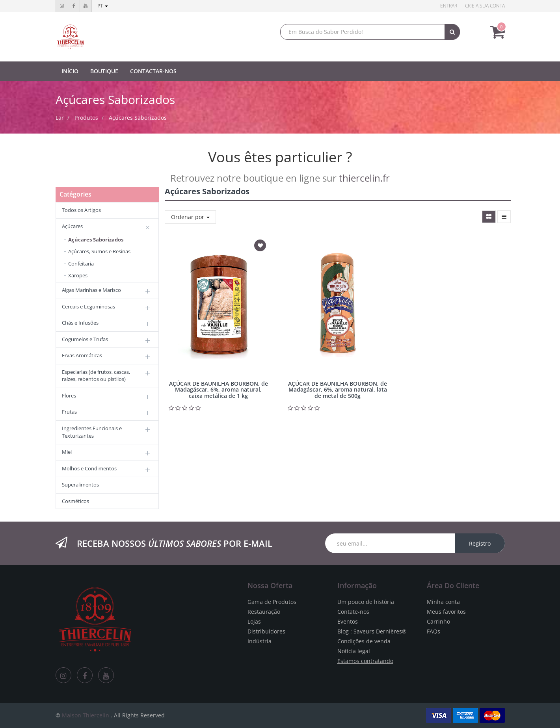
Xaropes (78, 275)
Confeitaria (81, 264)
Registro (480, 543)
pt (103, 6)
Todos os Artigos (81, 210)
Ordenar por (190, 217)
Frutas (69, 412)
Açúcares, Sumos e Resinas (99, 251)
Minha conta (443, 602)
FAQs (433, 631)
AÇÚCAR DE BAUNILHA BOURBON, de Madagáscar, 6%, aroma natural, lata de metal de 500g (338, 390)
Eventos (348, 621)
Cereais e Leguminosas (88, 306)
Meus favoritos (446, 612)
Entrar (449, 6)
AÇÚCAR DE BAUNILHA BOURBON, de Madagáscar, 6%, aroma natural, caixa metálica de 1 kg (219, 390)
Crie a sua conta (485, 6)
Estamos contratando (365, 661)
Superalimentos (80, 485)
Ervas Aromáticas (82, 355)
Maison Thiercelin (86, 715)
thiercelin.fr (364, 178)
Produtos (86, 118)
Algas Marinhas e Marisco (91, 290)
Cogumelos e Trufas (85, 339)
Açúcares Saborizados (138, 118)
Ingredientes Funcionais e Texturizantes (92, 432)
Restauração (264, 612)
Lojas (254, 621)
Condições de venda (364, 641)
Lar (60, 118)
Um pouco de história (366, 602)
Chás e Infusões (80, 323)
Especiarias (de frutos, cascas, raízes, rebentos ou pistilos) (96, 376)
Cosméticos (75, 501)
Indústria (260, 641)
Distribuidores (266, 631)
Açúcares (72, 226)
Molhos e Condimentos (89, 468)
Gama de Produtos (272, 602)
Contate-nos (353, 612)
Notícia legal (354, 651)
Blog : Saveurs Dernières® (372, 631)
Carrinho (438, 621)
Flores (69, 396)
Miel (67, 452)
